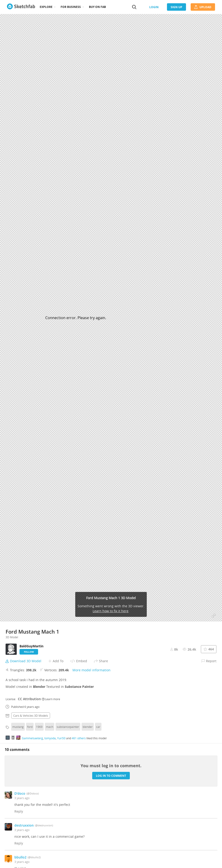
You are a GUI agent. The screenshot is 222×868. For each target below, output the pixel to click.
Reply (19, 811)
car (98, 727)
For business (71, 7)
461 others (79, 738)
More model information (91, 670)
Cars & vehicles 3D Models (31, 716)
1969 (39, 727)
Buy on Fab (97, 7)
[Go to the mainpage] (21, 7)
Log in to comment (111, 776)
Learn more (51, 699)
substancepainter (68, 727)
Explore (46, 7)
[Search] (134, 7)
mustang (18, 727)
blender (88, 727)
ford (30, 727)
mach (50, 727)
